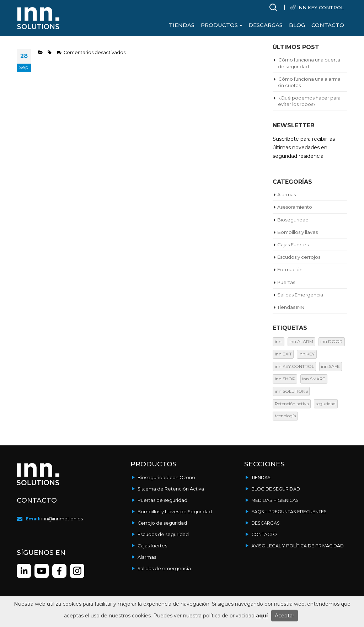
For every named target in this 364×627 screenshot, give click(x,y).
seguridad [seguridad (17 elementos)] (326, 404)
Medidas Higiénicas (275, 500)
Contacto (328, 25)
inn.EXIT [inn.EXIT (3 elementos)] (283, 354)
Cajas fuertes (152, 546)
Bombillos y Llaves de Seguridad (175, 512)
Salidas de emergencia (164, 569)
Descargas (266, 25)
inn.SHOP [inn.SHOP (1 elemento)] (285, 379)
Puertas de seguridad (162, 500)
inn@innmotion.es (62, 519)
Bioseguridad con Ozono (166, 478)
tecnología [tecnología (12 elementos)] (285, 416)
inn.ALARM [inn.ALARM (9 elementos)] (301, 341)
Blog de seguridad (276, 489)
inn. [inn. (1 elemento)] (279, 341)
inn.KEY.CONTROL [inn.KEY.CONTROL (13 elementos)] (295, 366)
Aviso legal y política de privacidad (298, 546)
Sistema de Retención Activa (171, 489)
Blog (297, 25)
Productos (219, 25)
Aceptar (285, 616)
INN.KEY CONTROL (320, 7)
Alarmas (147, 557)
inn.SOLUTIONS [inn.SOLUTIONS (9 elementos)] (291, 391)
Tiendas (182, 25)
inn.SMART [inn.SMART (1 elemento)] (314, 379)
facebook (77, 571)
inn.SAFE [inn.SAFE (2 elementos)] (330, 366)
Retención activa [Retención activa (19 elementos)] (292, 404)
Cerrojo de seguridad (162, 523)
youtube (42, 571)
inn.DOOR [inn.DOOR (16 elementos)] (331, 341)
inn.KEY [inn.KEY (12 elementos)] (307, 354)
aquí (262, 616)
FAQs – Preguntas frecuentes (289, 512)
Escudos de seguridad (163, 534)
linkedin (24, 571)
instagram (59, 571)
